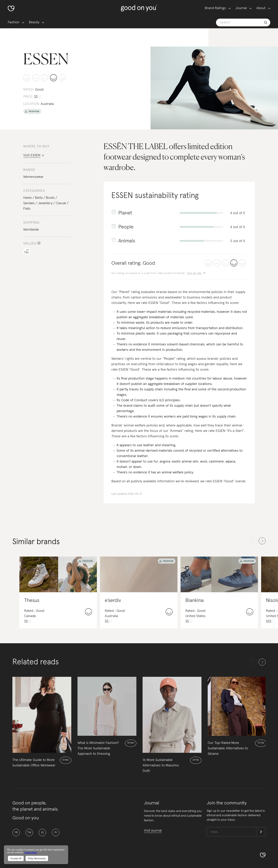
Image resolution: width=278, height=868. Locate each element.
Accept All (16, 858)
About (261, 8)
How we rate (194, 273)
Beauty (34, 22)
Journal (241, 8)
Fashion (14, 22)
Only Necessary (37, 858)
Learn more (31, 852)
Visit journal (153, 831)
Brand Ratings (215, 8)
